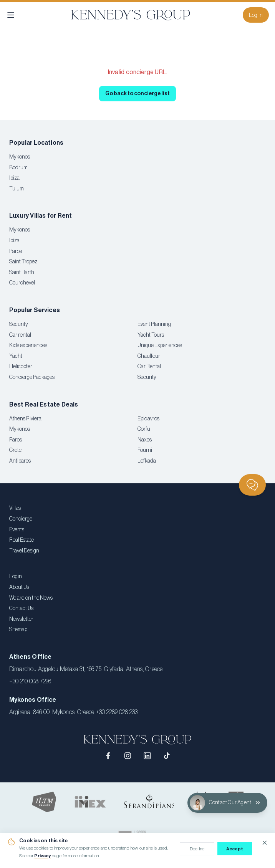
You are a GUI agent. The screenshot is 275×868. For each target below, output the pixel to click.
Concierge (21, 519)
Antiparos (20, 461)
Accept (235, 849)
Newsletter (21, 619)
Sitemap (18, 630)
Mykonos (20, 157)
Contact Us (21, 608)
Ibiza (14, 178)
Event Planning (154, 324)
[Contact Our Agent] (227, 803)
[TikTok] (167, 756)
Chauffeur (149, 356)
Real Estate (22, 540)
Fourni (145, 450)
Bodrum (18, 168)
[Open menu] (11, 15)
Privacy (42, 856)
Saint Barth (22, 273)
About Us (19, 587)
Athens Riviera (25, 419)
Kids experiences (28, 346)
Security (19, 324)
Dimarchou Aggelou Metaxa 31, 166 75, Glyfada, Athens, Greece (86, 669)
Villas (15, 508)
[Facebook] (109, 756)
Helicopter (21, 367)
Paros (16, 251)
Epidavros (148, 419)
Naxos (145, 440)
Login (16, 577)
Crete (15, 450)
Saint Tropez (23, 262)
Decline (197, 849)
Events (17, 530)
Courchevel (22, 283)
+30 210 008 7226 (30, 681)
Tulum (17, 189)
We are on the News (31, 598)
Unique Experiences (160, 346)
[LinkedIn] (147, 756)
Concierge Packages (32, 377)
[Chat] (252, 485)
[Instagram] (128, 756)
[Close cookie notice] (265, 843)
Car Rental (149, 367)
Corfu (144, 429)
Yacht (16, 356)
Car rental (20, 335)
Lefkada (147, 461)
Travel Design (24, 551)
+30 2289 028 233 (117, 712)
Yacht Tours (151, 335)
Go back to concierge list (137, 94)
